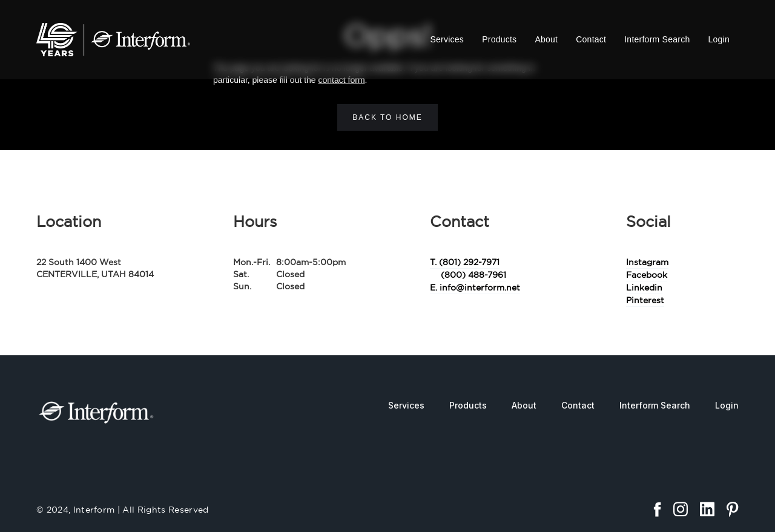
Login (719, 39)
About (546, 39)
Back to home (387, 117)
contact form (342, 80)
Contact (591, 39)
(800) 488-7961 (473, 275)
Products (499, 39)
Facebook (647, 275)
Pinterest (645, 300)
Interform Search (657, 39)
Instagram (647, 262)
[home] (113, 40)
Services (447, 39)
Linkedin (644, 287)
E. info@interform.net (475, 287)
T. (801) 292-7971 (465, 262)
